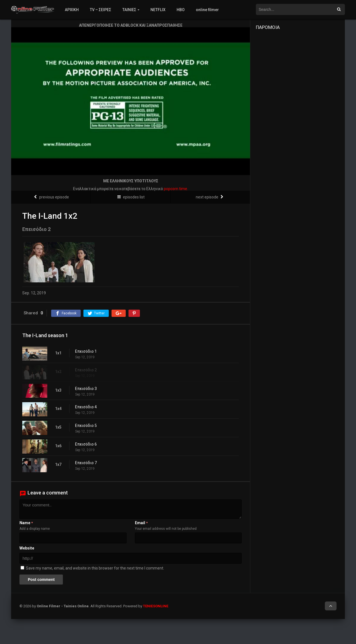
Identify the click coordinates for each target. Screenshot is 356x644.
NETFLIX (158, 10)
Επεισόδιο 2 (86, 370)
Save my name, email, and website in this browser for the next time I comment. (95, 568)
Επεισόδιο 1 (86, 351)
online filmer (207, 10)
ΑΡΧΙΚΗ (72, 10)
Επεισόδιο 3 (86, 389)
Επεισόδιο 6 (86, 444)
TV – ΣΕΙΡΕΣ (101, 10)
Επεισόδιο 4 (86, 407)
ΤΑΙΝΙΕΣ (129, 10)
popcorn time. (176, 189)
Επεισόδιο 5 (86, 426)
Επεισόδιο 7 (86, 463)
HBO (181, 10)
